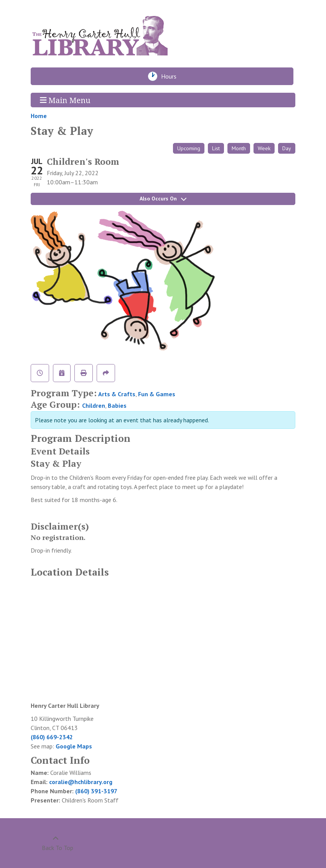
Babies (117, 405)
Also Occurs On (163, 199)
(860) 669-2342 (52, 737)
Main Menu (65, 100)
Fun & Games (157, 394)
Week (264, 148)
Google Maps (74, 746)
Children (94, 405)
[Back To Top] (55, 843)
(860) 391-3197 (96, 791)
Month (239, 148)
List (216, 148)
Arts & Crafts (117, 394)
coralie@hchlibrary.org (81, 782)
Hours (171, 76)
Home (39, 116)
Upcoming (189, 148)
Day (287, 148)
